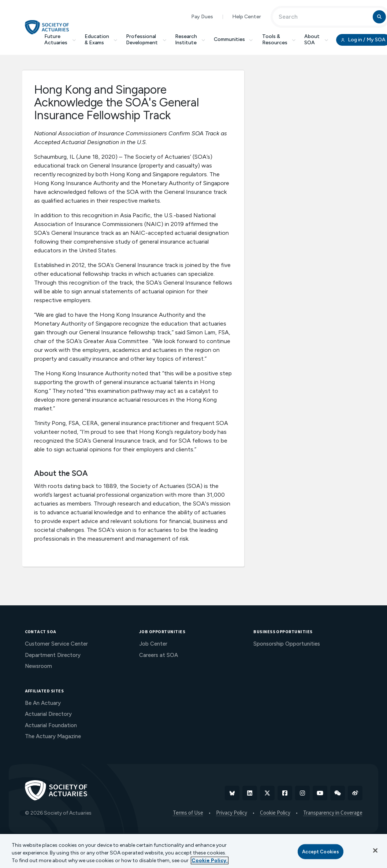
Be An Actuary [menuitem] (43, 703)
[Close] (375, 850)
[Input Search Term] (324, 17)
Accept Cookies (321, 851)
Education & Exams (101, 40)
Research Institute (190, 40)
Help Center (247, 17)
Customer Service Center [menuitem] (56, 644)
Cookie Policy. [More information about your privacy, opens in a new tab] (210, 861)
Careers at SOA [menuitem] (159, 655)
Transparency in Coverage (333, 813)
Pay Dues (202, 17)
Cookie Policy (275, 813)
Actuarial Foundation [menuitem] (51, 725)
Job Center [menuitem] (153, 644)
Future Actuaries (60, 40)
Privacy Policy (232, 813)
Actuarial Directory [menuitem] (48, 714)
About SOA (316, 40)
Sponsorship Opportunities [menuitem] (287, 644)
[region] (193, 851)
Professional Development (146, 40)
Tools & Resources (279, 40)
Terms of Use (188, 813)
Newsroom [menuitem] (38, 666)
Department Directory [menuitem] (53, 655)
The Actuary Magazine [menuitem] (53, 736)
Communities (234, 39)
